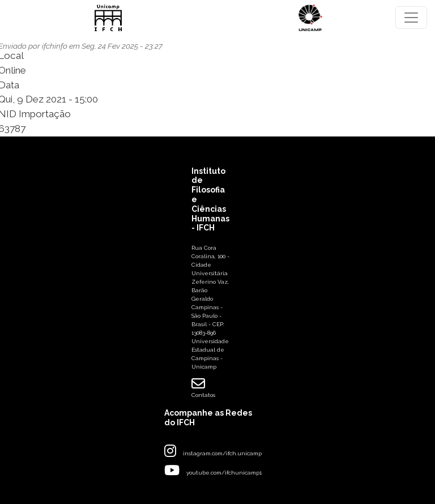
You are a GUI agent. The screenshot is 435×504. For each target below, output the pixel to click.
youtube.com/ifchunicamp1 (224, 473)
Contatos (203, 387)
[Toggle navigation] (411, 18)
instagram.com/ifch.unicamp (222, 453)
